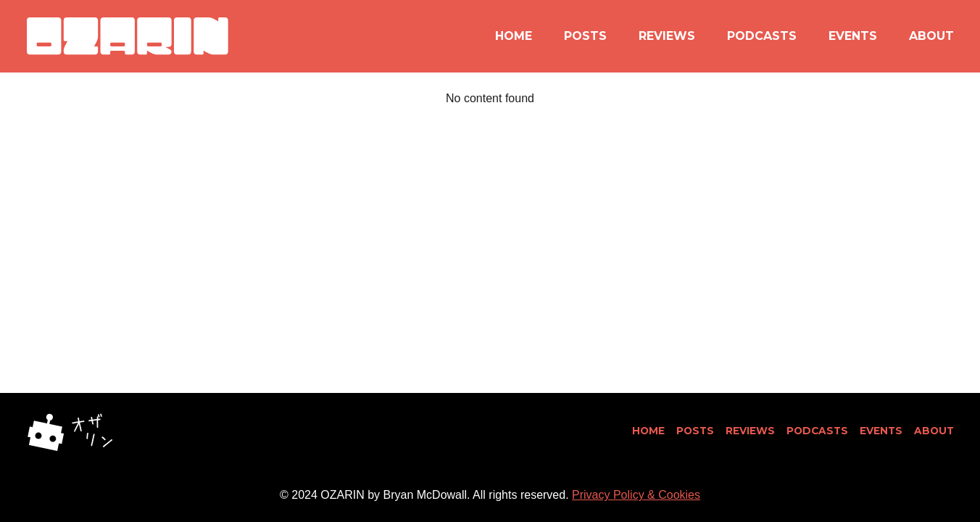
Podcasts (762, 36)
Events (853, 36)
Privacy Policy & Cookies (636, 495)
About (931, 36)
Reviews (667, 36)
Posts (585, 36)
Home (514, 36)
